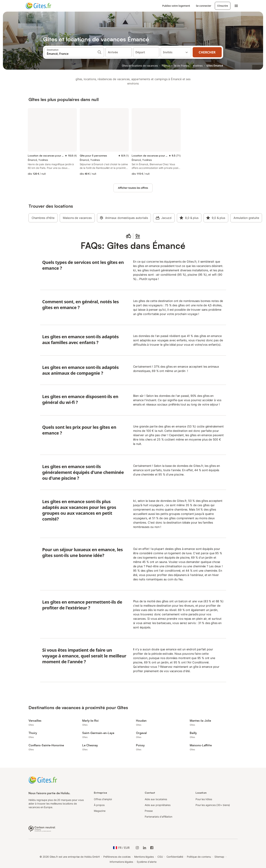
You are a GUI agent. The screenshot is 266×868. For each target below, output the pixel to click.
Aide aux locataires (156, 799)
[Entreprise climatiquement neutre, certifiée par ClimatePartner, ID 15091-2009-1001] (42, 828)
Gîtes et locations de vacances (140, 66)
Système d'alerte (147, 862)
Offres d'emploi (103, 799)
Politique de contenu (199, 857)
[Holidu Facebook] (152, 848)
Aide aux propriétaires (158, 805)
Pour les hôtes (204, 799)
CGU (160, 857)
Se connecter (204, 6)
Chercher (207, 52)
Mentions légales (144, 857)
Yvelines (198, 66)
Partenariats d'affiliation (159, 817)
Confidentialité (175, 857)
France (166, 66)
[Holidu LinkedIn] (145, 848)
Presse (149, 811)
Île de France (181, 66)
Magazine (100, 811)
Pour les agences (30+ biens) (213, 805)
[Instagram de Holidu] (137, 848)
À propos (99, 805)
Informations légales (121, 862)
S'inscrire (223, 6)
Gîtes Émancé (215, 66)
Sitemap (219, 857)
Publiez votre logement (176, 6)
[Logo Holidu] (44, 6)
